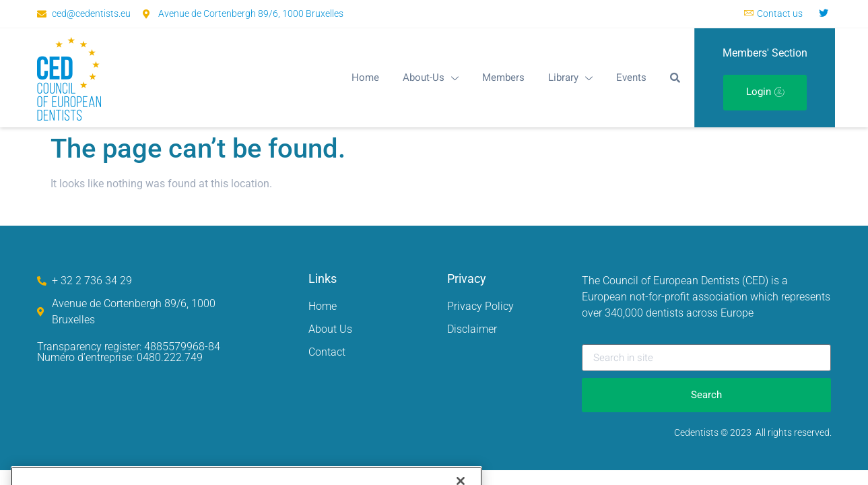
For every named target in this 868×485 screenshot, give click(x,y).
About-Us (431, 77)
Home (365, 77)
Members (503, 77)
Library (570, 77)
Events (631, 77)
